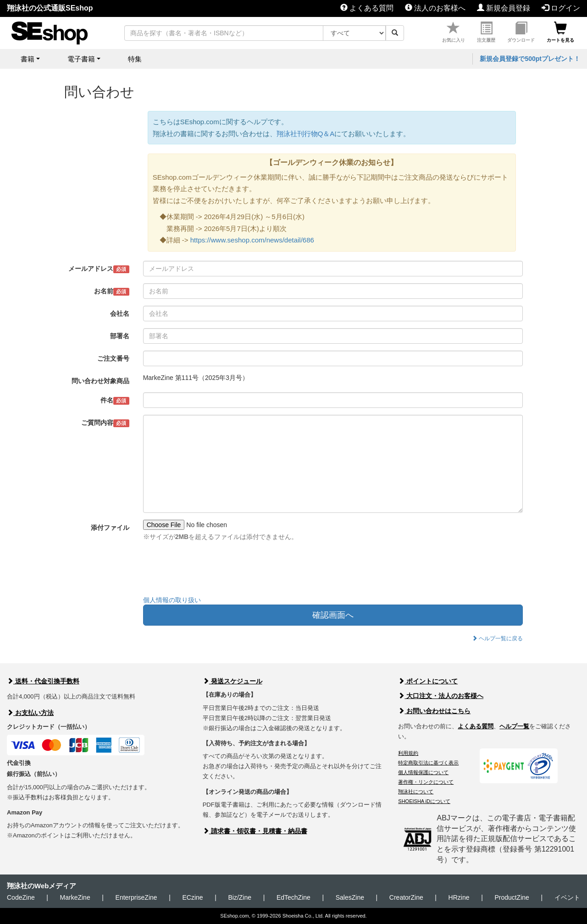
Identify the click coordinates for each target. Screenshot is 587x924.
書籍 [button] (28, 59)
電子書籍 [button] (81, 59)
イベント (567, 897)
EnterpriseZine (136, 897)
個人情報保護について (423, 772)
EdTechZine (293, 897)
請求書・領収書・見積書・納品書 (255, 831)
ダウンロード (521, 32)
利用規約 (408, 753)
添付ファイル (110, 528)
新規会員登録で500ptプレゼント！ (530, 59)
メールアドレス (99, 269)
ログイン (561, 8)
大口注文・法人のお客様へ (441, 696)
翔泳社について (416, 792)
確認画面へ (333, 615)
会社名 (120, 313)
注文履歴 (486, 32)
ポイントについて (428, 681)
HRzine (459, 897)
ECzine (192, 897)
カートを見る (560, 32)
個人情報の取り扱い (172, 600)
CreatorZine (406, 897)
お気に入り (454, 32)
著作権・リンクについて (426, 782)
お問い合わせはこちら (434, 711)
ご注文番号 (113, 358)
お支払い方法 (30, 713)
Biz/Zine (240, 897)
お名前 (112, 291)
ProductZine (512, 897)
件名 (115, 401)
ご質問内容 (105, 423)
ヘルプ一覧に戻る (497, 638)
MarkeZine (75, 897)
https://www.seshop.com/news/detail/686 (252, 240)
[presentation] (213, 571)
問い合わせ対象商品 (100, 381)
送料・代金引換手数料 (43, 681)
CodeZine (21, 897)
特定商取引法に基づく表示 (428, 763)
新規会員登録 (504, 8)
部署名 (120, 336)
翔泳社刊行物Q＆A (306, 134)
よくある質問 (367, 8)
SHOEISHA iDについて (424, 801)
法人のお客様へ (435, 8)
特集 (135, 59)
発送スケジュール (233, 681)
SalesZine (350, 897)
